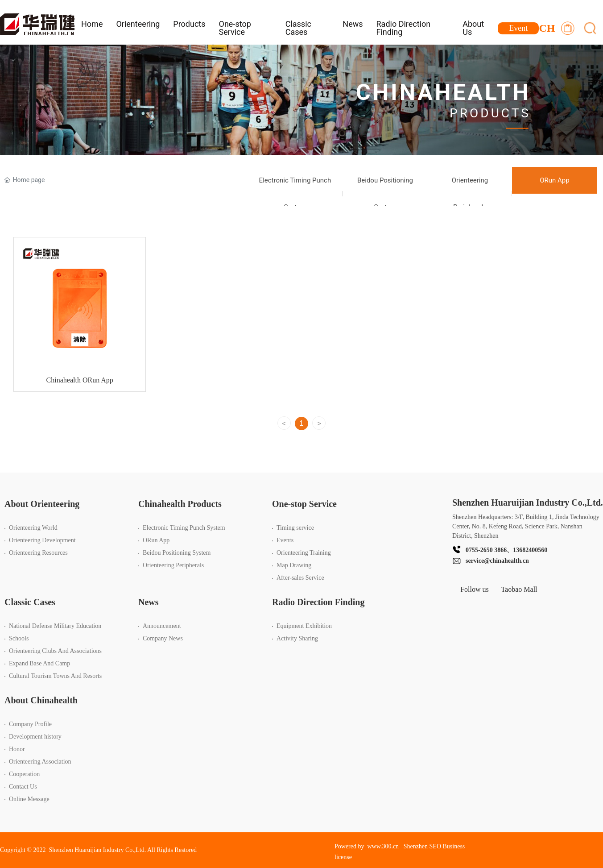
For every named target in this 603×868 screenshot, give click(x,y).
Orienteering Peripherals (470, 194)
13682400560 (530, 550)
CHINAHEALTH (443, 92)
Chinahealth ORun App (80, 385)
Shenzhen (416, 846)
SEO (435, 846)
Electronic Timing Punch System (295, 194)
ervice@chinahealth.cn (498, 561)
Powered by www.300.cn (367, 846)
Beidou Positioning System (385, 194)
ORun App (554, 180)
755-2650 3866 (488, 550)
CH (547, 28)
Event (518, 28)
